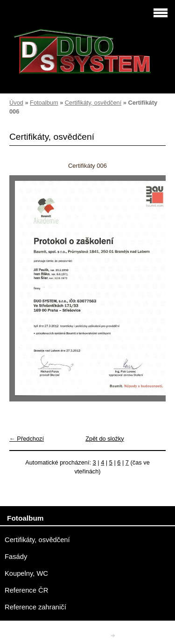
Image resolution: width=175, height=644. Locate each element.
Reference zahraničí (35, 607)
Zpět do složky (105, 439)
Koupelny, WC (26, 573)
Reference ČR (26, 590)
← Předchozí (27, 439)
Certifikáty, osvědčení (93, 103)
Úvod (16, 103)
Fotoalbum (44, 103)
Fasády (16, 557)
